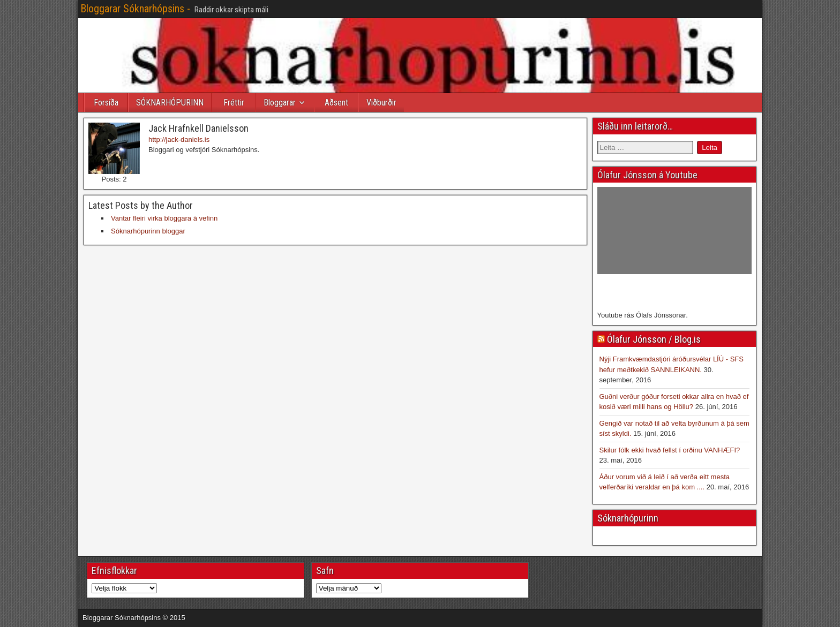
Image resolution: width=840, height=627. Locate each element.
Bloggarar (280, 103)
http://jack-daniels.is (179, 139)
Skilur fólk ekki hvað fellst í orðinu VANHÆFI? (670, 450)
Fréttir (234, 103)
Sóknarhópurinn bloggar (148, 231)
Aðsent (336, 103)
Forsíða (106, 103)
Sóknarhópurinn (628, 518)
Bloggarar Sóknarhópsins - (135, 9)
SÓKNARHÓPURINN (170, 103)
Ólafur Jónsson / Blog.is (654, 339)
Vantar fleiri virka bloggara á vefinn (164, 218)
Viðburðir (381, 103)
